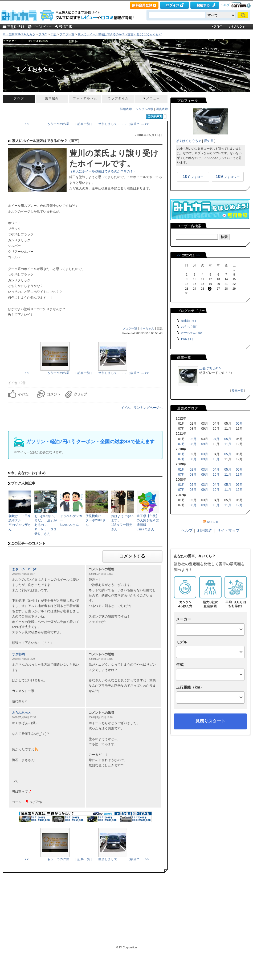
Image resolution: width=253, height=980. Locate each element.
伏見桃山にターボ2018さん (95, 521)
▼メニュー (151, 98)
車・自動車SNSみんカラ (19, 34)
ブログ (43, 34)
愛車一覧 (238, 391)
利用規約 (205, 530)
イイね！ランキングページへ (142, 408)
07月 (181, 444)
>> (197, 255)
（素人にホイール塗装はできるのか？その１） (103, 171)
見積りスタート (210, 721)
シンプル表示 (144, 109)
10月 (216, 459)
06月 (239, 424)
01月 (181, 454)
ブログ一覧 (67, 34)
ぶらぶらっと (22, 713)
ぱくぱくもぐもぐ (189, 141)
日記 (54, 34)
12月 (239, 475)
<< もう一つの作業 (47, 124)
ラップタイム (118, 98)
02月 (193, 439)
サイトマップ (228, 530)
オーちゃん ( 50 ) (192, 333)
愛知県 (209, 141)
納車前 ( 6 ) (189, 321)
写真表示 (162, 109)
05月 (228, 439)
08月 (193, 444)
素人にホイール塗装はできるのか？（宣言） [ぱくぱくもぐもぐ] (120, 34)
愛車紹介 (52, 98)
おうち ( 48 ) (189, 327)
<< (179, 255)
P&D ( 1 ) (187, 339)
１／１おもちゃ (35, 69)
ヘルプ (225, 5)
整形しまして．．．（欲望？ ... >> (124, 124)
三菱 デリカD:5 (210, 368)
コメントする (132, 556)
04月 (216, 439)
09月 (205, 444)
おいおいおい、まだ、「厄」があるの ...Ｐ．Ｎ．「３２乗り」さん (46, 525)
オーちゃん (147, 328)
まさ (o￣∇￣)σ (24, 569)
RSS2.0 (212, 522)
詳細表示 (126, 109)
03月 (205, 454)
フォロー (193, 177)
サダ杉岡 (18, 654)
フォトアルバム (85, 98)
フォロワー (228, 177)
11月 (228, 444)
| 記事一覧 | (84, 124)
